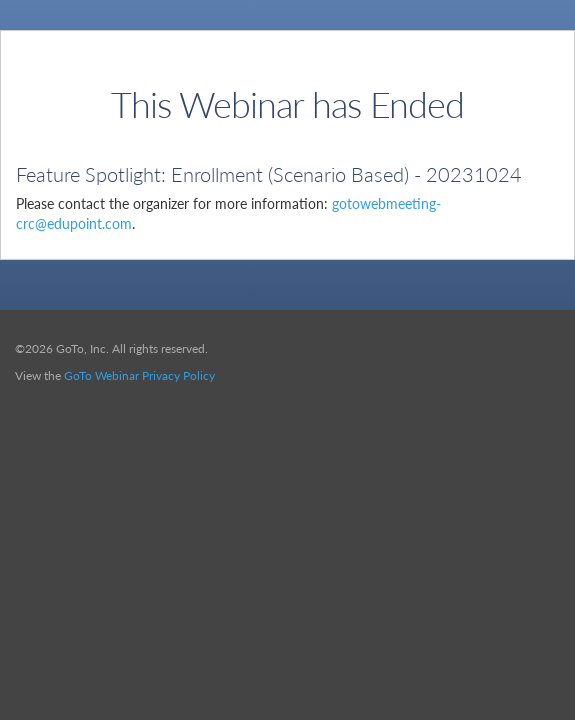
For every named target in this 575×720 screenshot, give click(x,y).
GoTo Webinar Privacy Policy (139, 375)
